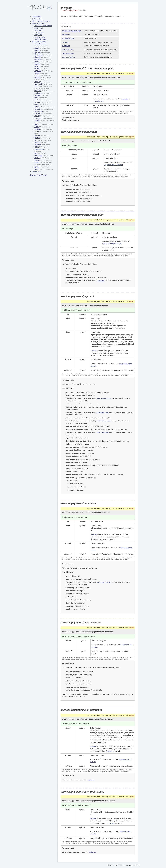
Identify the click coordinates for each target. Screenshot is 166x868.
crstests (37, 68)
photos (37, 138)
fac (36, 88)
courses (37, 64)
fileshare (38, 95)
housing (37, 107)
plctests (37, 142)
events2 (37, 77)
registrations (39, 149)
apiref (37, 48)
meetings (38, 118)
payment (65, 42)
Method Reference (39, 42)
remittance (66, 46)
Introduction (37, 17)
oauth (37, 127)
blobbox (37, 57)
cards (37, 62)
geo (36, 98)
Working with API (39, 23)
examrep (38, 82)
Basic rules (39, 28)
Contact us (36, 171)
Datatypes (38, 30)
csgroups (38, 71)
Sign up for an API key (38, 175)
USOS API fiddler (41, 39)
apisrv (37, 50)
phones (37, 135)
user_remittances (69, 57)
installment (66, 35)
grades (37, 100)
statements (39, 155)
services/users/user (104, 398)
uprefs (37, 167)
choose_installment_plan (71, 31)
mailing (37, 116)
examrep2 (38, 84)
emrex (37, 73)
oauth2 (37, 129)
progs (37, 147)
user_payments (68, 53)
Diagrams (38, 35)
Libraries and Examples (41, 21)
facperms (38, 91)
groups (37, 102)
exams (37, 86)
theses (37, 162)
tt (35, 165)
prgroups (38, 144)
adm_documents (41, 44)
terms (37, 160)
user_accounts (68, 49)
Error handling (40, 37)
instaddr (37, 109)
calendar (38, 59)
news (36, 124)
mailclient (38, 113)
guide (37, 104)
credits (37, 66)
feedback (38, 93)
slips (36, 153)
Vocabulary (39, 32)
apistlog (37, 53)
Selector (94, 351)
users (37, 169)
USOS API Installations (43, 26)
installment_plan (68, 38)
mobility (37, 120)
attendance (39, 55)
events (37, 75)
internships (39, 111)
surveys (37, 158)
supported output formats (113, 165)
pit (35, 140)
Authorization (37, 19)
